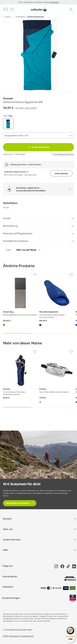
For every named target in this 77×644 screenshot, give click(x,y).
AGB (5, 636)
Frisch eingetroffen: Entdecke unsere (34, 2)
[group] (38, 55)
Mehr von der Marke (26, 250)
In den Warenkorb (39, 147)
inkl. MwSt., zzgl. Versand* (26, 108)
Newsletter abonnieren (18, 503)
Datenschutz (28, 636)
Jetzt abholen (61, 173)
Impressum (15, 636)
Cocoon (8, 98)
